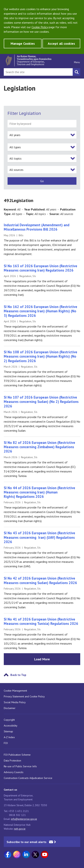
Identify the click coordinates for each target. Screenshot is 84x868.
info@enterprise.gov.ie (24, 819)
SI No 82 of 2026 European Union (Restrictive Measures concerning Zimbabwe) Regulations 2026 (39, 447)
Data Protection (12, 761)
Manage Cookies (23, 44)
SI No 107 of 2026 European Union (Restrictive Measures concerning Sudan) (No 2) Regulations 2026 (41, 402)
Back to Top (18, 675)
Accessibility (11, 726)
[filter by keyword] (42, 124)
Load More (42, 659)
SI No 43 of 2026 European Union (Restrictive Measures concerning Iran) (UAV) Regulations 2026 (39, 537)
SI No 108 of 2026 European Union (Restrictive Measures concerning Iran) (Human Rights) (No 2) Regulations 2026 (40, 356)
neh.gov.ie (20, 829)
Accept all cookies (61, 44)
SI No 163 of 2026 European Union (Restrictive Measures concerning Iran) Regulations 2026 (40, 268)
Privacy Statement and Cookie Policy (24, 696)
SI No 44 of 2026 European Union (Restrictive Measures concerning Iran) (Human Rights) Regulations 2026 (39, 492)
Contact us (10, 790)
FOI (6, 743)
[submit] (42, 181)
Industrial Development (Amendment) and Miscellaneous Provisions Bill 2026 (37, 227)
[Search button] (76, 72)
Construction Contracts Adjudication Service (28, 778)
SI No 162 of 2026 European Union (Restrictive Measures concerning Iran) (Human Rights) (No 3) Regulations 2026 (40, 311)
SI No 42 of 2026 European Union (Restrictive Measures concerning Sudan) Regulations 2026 (40, 580)
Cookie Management (15, 691)
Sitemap (8, 731)
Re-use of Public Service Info (20, 766)
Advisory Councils (14, 772)
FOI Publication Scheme (17, 755)
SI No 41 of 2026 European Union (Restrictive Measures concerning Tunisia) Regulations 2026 (41, 621)
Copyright (9, 720)
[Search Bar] (38, 72)
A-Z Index (9, 737)
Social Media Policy (15, 702)
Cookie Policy (40, 27)
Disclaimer (10, 708)
